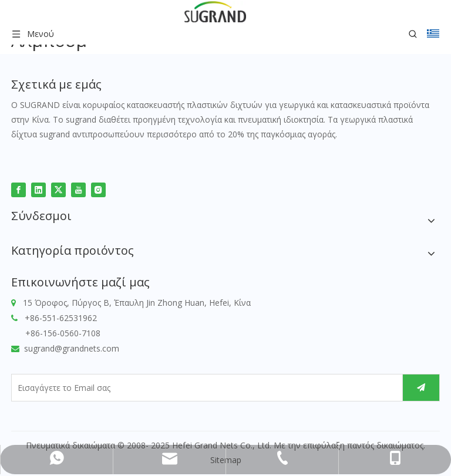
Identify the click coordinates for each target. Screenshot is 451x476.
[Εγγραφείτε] (421, 388)
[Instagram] (98, 189)
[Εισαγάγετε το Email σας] (204, 388)
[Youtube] (78, 189)
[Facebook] (18, 189)
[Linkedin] (38, 189)
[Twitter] (58, 189)
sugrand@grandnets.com (72, 348)
